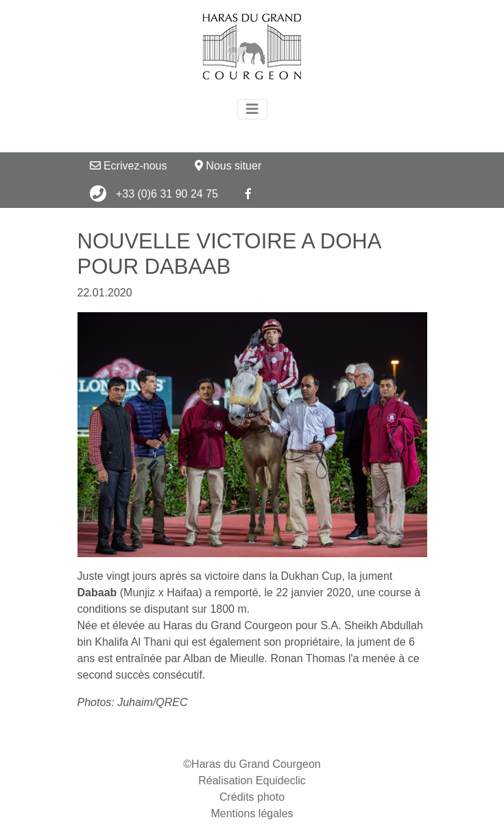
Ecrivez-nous (129, 166)
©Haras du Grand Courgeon (252, 764)
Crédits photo (252, 797)
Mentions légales (252, 813)
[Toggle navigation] (252, 109)
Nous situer (228, 166)
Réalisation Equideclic (252, 781)
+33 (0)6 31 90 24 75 (154, 193)
